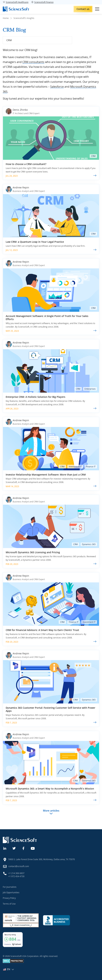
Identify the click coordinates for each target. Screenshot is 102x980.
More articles (51, 811)
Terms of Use (9, 904)
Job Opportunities (11, 892)
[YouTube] (33, 848)
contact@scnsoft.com (19, 866)
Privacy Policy (9, 898)
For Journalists (10, 887)
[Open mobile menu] (97, 9)
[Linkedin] (5, 848)
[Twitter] (14, 848)
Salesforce (57, 87)
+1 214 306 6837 (16, 873)
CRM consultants (33, 62)
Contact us (83, 9)
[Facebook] (24, 848)
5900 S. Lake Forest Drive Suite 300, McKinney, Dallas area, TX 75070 (42, 859)
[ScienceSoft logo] (16, 9)
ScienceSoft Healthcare (16, 2)
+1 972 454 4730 (16, 876)
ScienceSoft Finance (42, 2)
